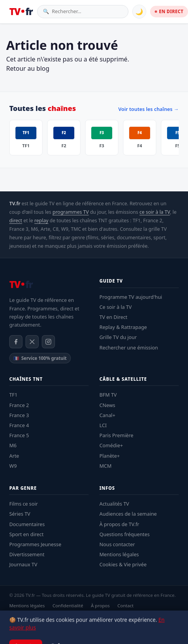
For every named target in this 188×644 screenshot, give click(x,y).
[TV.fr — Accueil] (21, 12)
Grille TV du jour (118, 337)
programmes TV (71, 212)
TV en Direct (113, 317)
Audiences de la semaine (128, 514)
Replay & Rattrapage (123, 327)
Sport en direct (26, 534)
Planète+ (110, 456)
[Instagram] (48, 342)
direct (16, 221)
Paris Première (116, 435)
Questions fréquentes (125, 534)
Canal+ (107, 415)
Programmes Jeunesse (35, 544)
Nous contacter (117, 544)
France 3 (19, 415)
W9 (13, 466)
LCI (103, 425)
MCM (105, 466)
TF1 (13, 395)
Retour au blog (28, 68)
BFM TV (108, 395)
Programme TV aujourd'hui (131, 297)
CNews (107, 405)
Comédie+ (111, 445)
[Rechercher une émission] (87, 11)
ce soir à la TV (155, 212)
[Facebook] (16, 342)
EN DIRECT (169, 11)
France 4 (19, 425)
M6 (13, 445)
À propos (100, 606)
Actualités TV (114, 504)
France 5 (19, 435)
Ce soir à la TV (116, 307)
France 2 (19, 405)
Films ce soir (24, 504)
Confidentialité (68, 606)
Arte (14, 456)
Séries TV (20, 514)
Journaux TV (23, 564)
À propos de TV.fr (119, 524)
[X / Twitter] (32, 342)
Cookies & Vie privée (123, 564)
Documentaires (27, 524)
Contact (125, 606)
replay (41, 221)
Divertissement (27, 554)
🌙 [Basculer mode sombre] (139, 12)
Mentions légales (119, 554)
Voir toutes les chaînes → (149, 109)
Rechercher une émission (129, 348)
